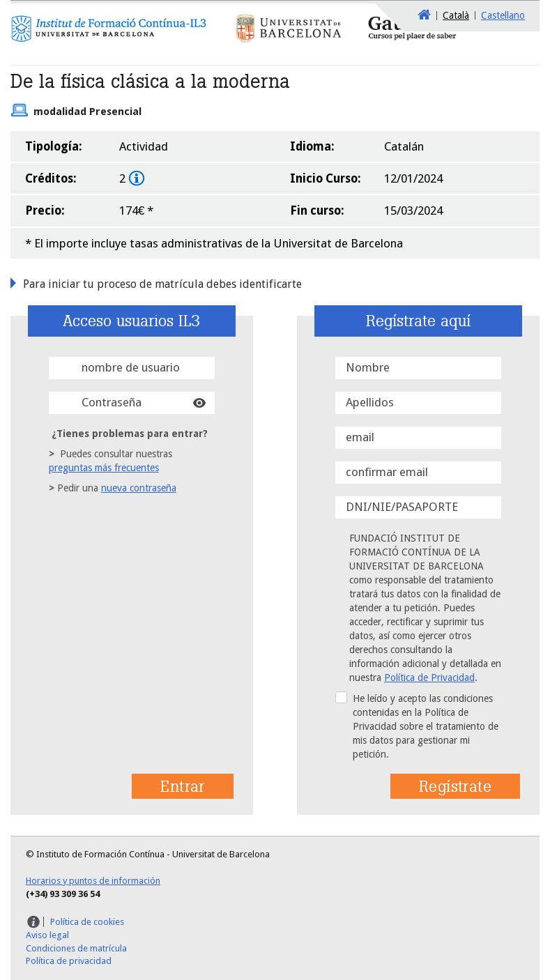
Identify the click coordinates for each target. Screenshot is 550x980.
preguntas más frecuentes (104, 468)
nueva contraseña (139, 488)
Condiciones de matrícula (76, 948)
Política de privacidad (69, 961)
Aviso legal (47, 935)
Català (456, 15)
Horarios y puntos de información (93, 881)
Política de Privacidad (429, 677)
